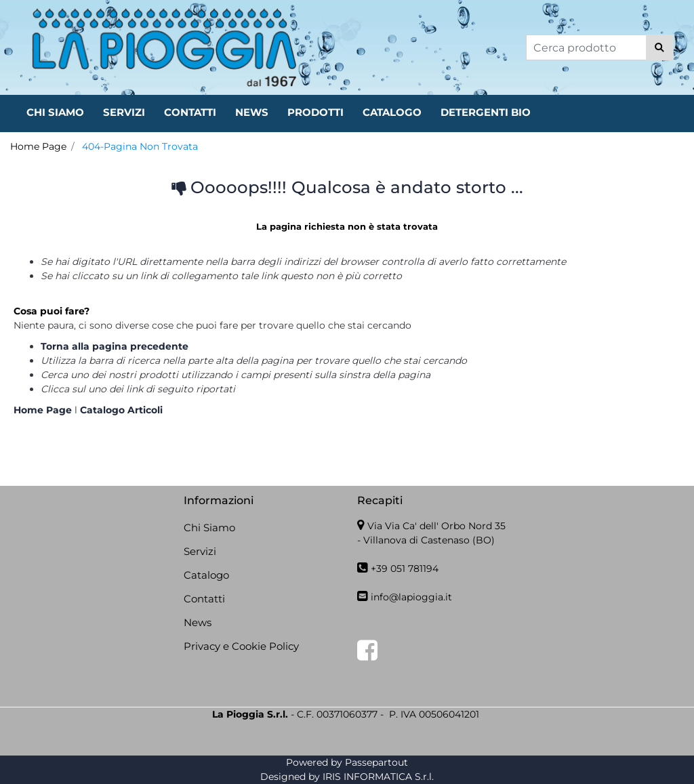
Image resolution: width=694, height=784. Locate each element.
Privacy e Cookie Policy (241, 646)
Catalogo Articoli (121, 410)
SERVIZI (124, 112)
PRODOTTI (315, 112)
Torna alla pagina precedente (115, 346)
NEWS (252, 112)
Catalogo (206, 575)
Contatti (204, 599)
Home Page (38, 146)
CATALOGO (392, 112)
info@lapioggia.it (411, 597)
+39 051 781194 (405, 569)
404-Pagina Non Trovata (140, 146)
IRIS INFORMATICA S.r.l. (378, 777)
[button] (660, 47)
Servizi (200, 551)
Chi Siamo (209, 528)
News (198, 622)
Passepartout (376, 762)
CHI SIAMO (55, 112)
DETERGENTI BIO (486, 112)
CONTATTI (190, 112)
